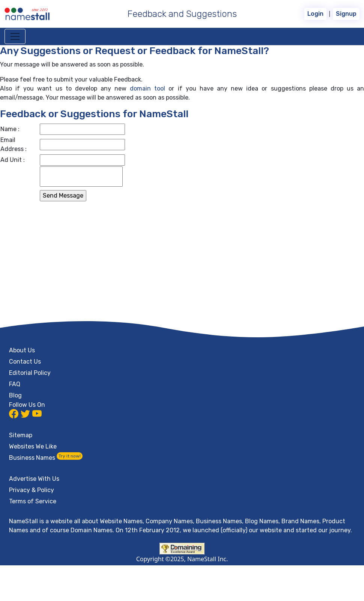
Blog (15, 395)
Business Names (46, 458)
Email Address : (14, 144)
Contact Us (25, 362)
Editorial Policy (30, 373)
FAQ (15, 384)
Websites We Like (33, 446)
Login (315, 14)
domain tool (147, 88)
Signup (346, 14)
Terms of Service (33, 501)
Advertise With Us (34, 479)
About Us (22, 350)
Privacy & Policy (32, 490)
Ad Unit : (13, 160)
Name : (10, 129)
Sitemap (21, 435)
